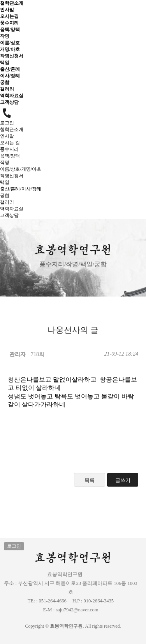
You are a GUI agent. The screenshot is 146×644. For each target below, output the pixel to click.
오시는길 (9, 16)
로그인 (7, 123)
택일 (5, 63)
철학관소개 (12, 3)
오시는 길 (10, 143)
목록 (90, 480)
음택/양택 (10, 30)
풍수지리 (9, 23)
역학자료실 (12, 96)
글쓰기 (123, 480)
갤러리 (7, 89)
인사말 (7, 10)
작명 (5, 36)
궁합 (5, 82)
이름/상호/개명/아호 (21, 169)
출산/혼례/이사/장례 (21, 189)
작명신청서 (12, 56)
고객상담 (9, 102)
